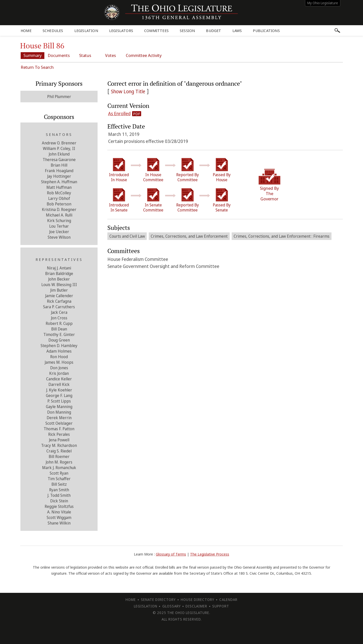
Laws (237, 30)
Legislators (121, 30)
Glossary (172, 606)
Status (88, 55)
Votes (115, 55)
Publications (266, 30)
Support (221, 606)
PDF (137, 113)
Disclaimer (196, 606)
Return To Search (37, 67)
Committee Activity (149, 55)
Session (187, 30)
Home (26, 30)
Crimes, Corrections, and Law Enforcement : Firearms (282, 236)
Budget (214, 30)
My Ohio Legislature (323, 3)
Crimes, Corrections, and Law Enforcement (189, 236)
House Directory (198, 599)
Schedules (53, 30)
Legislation (86, 30)
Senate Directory (158, 599)
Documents (60, 55)
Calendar (228, 599)
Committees (156, 30)
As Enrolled (119, 113)
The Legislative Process (210, 554)
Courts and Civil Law (127, 236)
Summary (33, 55)
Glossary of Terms (171, 554)
